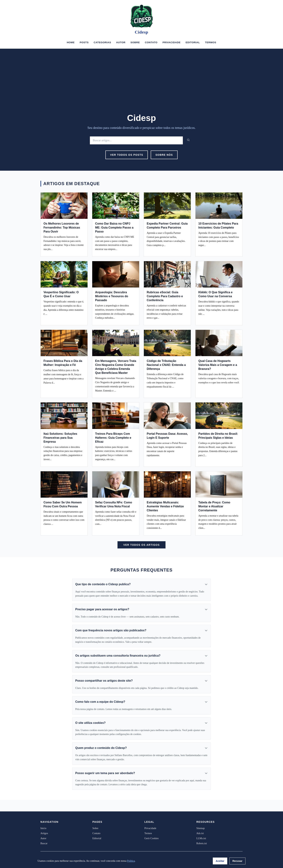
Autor (121, 42)
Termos (211, 42)
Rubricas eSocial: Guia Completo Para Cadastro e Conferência (165, 296)
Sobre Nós (164, 155)
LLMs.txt (201, 838)
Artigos (44, 833)
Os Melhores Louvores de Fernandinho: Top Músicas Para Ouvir (62, 228)
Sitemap (201, 828)
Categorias (102, 42)
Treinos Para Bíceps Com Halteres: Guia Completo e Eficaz (113, 438)
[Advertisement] (141, 86)
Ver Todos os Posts (127, 155)
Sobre (135, 42)
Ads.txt (200, 833)
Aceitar (220, 861)
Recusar (237, 861)
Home (71, 42)
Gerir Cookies (152, 838)
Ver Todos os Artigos (141, 545)
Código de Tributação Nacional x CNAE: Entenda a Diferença (166, 365)
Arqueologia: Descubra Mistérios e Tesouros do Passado (112, 296)
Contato (151, 42)
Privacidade (171, 42)
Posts (84, 42)
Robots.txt (202, 843)
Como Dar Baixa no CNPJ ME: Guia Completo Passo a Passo (114, 228)
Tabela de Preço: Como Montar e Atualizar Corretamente (214, 506)
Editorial (193, 42)
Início (43, 828)
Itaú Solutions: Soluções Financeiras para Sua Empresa (60, 438)
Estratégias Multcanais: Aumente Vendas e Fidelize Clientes (165, 506)
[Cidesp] (141, 16)
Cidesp (141, 32)
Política (131, 861)
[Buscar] (136, 140)
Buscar (44, 843)
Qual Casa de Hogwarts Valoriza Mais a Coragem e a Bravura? (218, 365)
